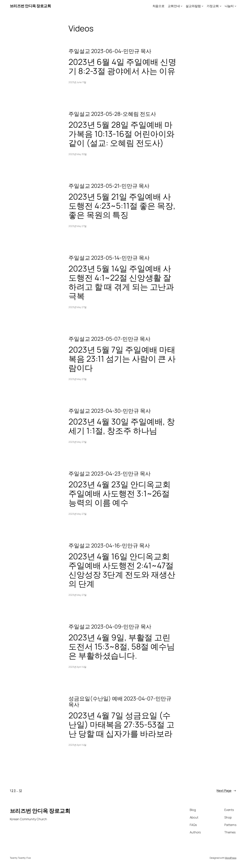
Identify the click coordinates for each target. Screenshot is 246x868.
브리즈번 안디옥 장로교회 (30, 6)
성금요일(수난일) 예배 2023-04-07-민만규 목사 (120, 701)
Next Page (226, 791)
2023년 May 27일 (78, 226)
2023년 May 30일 (78, 154)
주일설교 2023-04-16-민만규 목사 (109, 545)
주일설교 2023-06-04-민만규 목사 (110, 51)
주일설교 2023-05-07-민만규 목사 (109, 339)
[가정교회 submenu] (221, 6)
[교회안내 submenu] (181, 6)
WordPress (231, 858)
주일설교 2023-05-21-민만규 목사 (109, 186)
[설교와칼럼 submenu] (202, 6)
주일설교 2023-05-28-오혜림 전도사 (112, 114)
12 (20, 790)
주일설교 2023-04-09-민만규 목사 (110, 627)
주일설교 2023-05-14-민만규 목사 (109, 258)
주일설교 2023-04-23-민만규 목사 (110, 474)
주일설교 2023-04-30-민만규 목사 (110, 411)
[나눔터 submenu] (235, 6)
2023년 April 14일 (77, 667)
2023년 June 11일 (77, 82)
